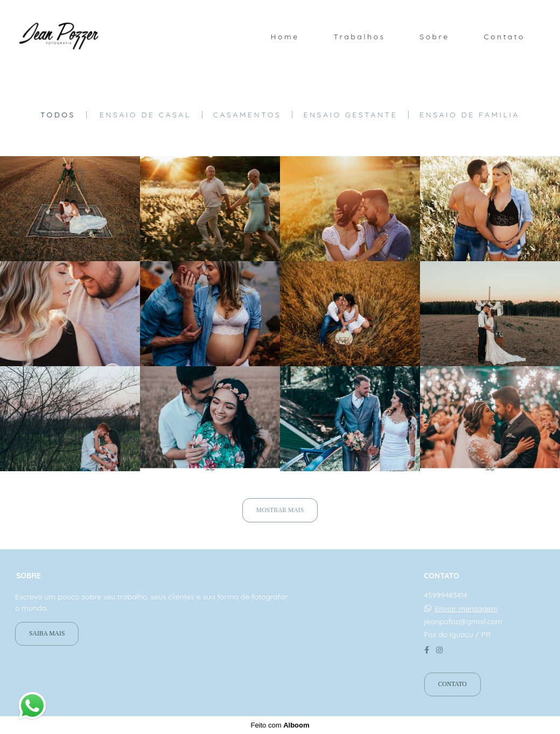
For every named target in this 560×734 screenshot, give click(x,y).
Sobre (434, 37)
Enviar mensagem (466, 609)
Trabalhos (359, 37)
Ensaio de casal (145, 115)
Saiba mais (47, 634)
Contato (504, 37)
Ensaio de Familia (470, 115)
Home (285, 37)
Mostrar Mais (280, 510)
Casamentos (247, 115)
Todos (58, 115)
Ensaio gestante (350, 115)
